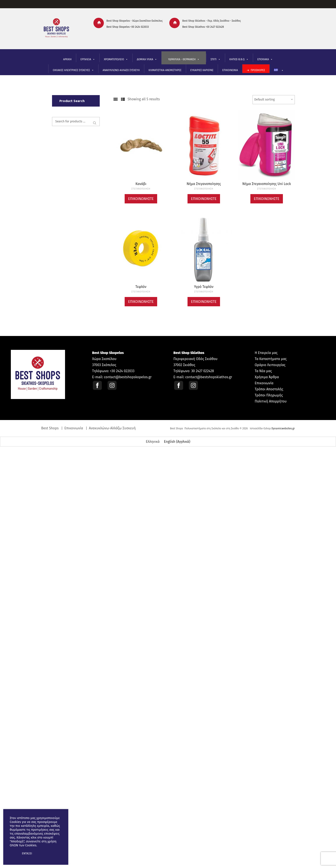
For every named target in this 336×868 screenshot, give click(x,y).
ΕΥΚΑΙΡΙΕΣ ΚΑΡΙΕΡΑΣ (202, 70)
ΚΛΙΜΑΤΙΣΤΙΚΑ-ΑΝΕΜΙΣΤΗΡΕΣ (165, 70)
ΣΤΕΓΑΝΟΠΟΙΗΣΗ (141, 189)
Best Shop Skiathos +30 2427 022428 (203, 27)
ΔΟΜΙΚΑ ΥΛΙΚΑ (147, 59)
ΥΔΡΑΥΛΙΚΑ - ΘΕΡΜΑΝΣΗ (184, 59)
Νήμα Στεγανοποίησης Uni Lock (267, 184)
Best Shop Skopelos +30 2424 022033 (128, 27)
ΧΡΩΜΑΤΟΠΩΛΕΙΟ (116, 59)
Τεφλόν (141, 287)
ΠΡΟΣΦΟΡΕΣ (258, 70)
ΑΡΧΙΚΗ (68, 59)
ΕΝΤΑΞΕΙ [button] (27, 853)
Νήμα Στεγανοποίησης (204, 184)
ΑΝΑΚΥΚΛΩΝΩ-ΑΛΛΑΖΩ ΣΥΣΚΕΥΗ (121, 70)
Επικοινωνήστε (141, 199)
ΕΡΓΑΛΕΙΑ (88, 59)
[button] (13, 853)
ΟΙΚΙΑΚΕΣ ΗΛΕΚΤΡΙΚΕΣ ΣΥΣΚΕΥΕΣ (73, 70)
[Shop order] (274, 100)
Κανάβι (141, 184)
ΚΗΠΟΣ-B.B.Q (239, 59)
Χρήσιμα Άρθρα (267, 377)
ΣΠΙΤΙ (215, 59)
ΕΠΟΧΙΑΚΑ (265, 59)
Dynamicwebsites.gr (283, 428)
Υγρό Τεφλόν (204, 287)
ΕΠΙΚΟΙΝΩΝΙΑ (230, 70)
